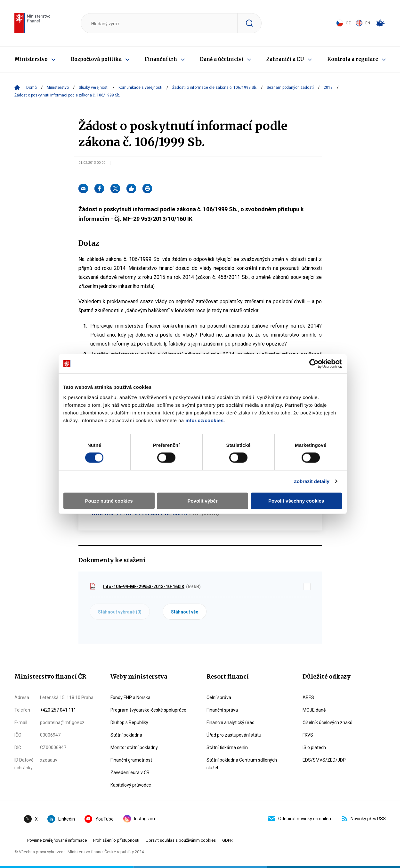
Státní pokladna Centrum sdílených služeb (242, 764)
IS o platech (314, 747)
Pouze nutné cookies (107, 486)
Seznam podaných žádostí (290, 88)
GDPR (227, 840)
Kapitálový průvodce (131, 785)
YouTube (99, 819)
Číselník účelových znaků (328, 722)
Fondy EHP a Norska (130, 697)
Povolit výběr (202, 486)
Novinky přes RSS (364, 819)
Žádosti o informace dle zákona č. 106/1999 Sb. (215, 88)
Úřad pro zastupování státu (234, 735)
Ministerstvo (31, 59)
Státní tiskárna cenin (227, 747)
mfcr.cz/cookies (202, 405)
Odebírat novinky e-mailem (300, 819)
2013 (328, 88)
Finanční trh (161, 59)
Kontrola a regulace (353, 59)
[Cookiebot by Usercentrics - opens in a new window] (316, 349)
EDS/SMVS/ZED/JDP (324, 760)
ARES (308, 697)
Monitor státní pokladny (134, 747)
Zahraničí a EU (285, 59)
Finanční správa (222, 710)
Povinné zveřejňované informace (57, 840)
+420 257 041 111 (58, 710)
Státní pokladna (126, 735)
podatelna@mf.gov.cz (62, 722)
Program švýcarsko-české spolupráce (148, 710)
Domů (32, 88)
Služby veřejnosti (94, 88)
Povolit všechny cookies (297, 486)
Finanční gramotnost (131, 760)
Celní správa (219, 697)
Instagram (139, 819)
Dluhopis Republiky (129, 722)
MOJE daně (314, 710)
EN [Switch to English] (363, 23)
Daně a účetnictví (222, 59)
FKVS (308, 735)
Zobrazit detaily (314, 467)
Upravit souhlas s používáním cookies (181, 840)
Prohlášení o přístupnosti (116, 840)
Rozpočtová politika (96, 59)
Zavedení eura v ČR (130, 772)
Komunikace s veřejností (140, 88)
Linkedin (61, 819)
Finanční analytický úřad (231, 722)
